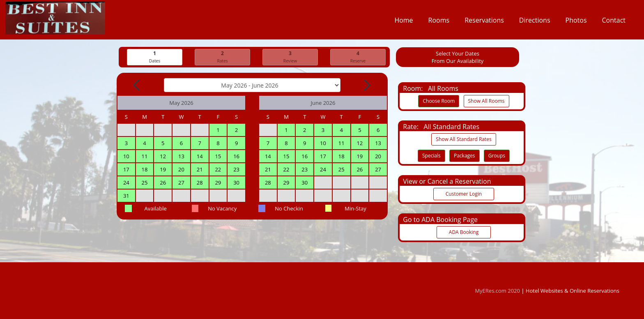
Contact (614, 22)
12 (163, 157)
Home (404, 22)
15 (218, 157)
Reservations (484, 22)
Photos (576, 22)
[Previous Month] (137, 86)
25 (145, 183)
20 (181, 170)
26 (163, 183)
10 (126, 157)
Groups (497, 156)
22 (218, 170)
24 (126, 183)
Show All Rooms (486, 101)
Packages (465, 156)
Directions (535, 22)
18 (145, 170)
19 (163, 170)
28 (200, 183)
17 (126, 170)
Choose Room (439, 101)
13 (181, 157)
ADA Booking (464, 232)
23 (236, 170)
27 (181, 183)
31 (126, 196)
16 (236, 157)
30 (236, 183)
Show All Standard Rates (463, 140)
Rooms (439, 22)
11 (145, 157)
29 (218, 183)
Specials (431, 156)
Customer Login (464, 194)
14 (200, 157)
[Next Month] (366, 86)
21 (200, 170)
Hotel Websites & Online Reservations (573, 291)
